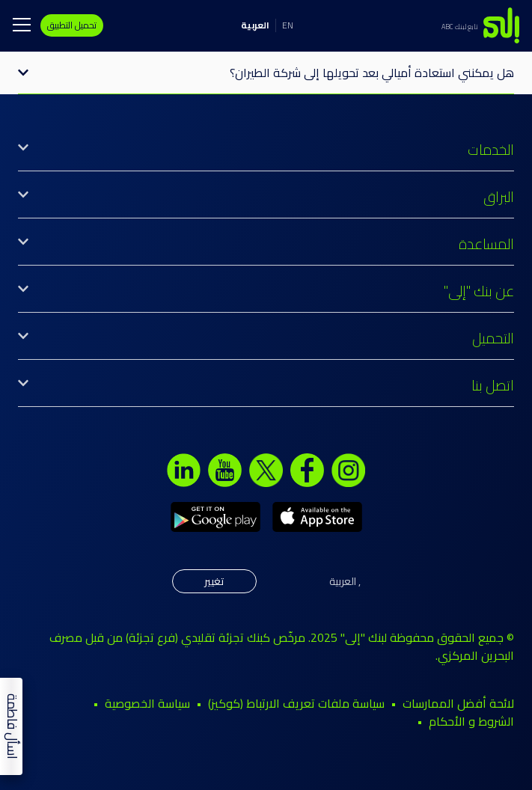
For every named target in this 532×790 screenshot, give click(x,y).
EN (288, 25)
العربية (255, 25)
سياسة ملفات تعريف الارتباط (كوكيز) (296, 703)
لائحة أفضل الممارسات (458, 703)
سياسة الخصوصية (147, 703)
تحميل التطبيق (72, 25)
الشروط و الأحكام (471, 721)
